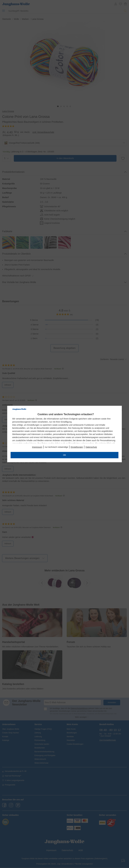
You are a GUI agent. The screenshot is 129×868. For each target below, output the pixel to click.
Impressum (37, 447)
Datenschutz (91, 447)
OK (64, 455)
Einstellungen (77, 447)
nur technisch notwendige (56, 447)
